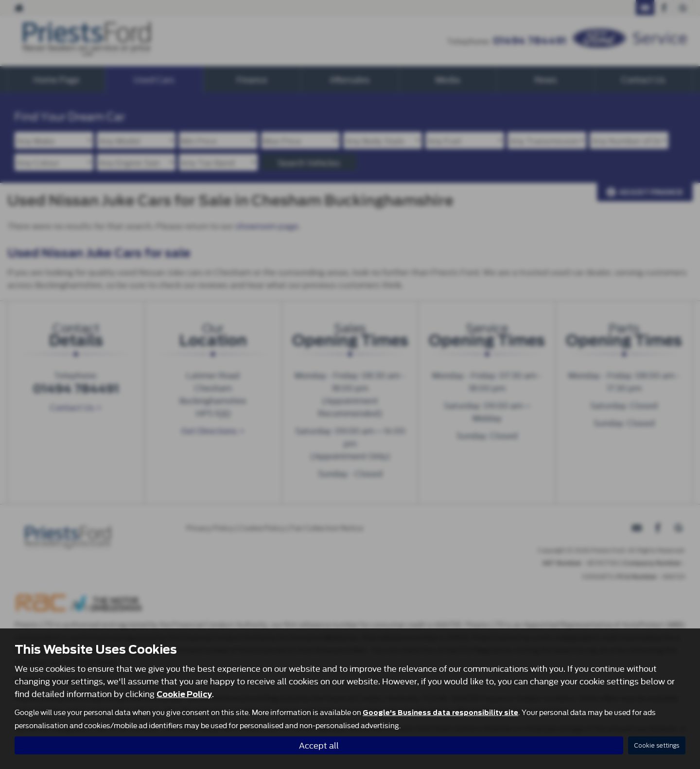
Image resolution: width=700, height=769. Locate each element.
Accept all (319, 745)
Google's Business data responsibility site (440, 713)
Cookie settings (657, 745)
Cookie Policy (184, 694)
